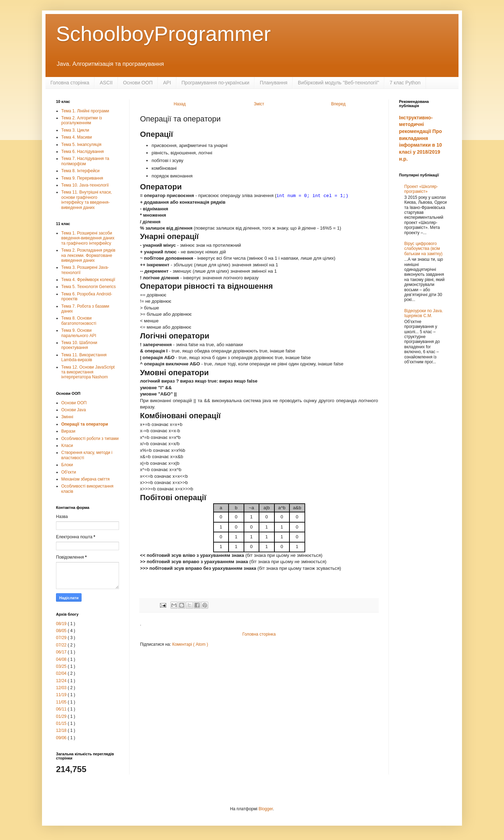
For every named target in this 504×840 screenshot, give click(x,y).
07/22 (62, 645)
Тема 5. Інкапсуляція (81, 145)
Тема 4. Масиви (77, 137)
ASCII (106, 83)
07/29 (62, 638)
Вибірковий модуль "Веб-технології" (338, 83)
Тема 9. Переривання (82, 178)
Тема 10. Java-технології (85, 185)
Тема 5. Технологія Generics (89, 287)
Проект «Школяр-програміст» (421, 189)
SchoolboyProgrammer (163, 34)
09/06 (62, 738)
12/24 (62, 681)
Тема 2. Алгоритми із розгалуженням (82, 120)
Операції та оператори (85, 424)
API (167, 83)
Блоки (67, 465)
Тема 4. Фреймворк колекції (88, 280)
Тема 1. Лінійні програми (85, 111)
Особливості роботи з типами (90, 439)
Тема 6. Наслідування (83, 152)
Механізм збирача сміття (85, 479)
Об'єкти (69, 472)
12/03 (62, 688)
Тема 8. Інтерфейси (80, 171)
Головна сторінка (70, 83)
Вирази (68, 431)
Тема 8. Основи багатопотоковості (79, 321)
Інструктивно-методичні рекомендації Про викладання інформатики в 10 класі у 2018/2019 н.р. (421, 138)
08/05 (62, 631)
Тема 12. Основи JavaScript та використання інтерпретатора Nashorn (88, 372)
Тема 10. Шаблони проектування (79, 345)
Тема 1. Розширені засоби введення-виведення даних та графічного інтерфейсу (88, 238)
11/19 (62, 695)
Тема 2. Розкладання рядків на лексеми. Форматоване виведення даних (88, 255)
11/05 (62, 702)
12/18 (62, 730)
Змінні (67, 417)
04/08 (62, 659)
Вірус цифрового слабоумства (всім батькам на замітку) (423, 249)
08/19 (62, 624)
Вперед (338, 104)
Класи (67, 446)
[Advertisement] (423, 483)
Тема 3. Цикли (75, 130)
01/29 (62, 716)
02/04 (62, 673)
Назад (180, 104)
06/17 (62, 652)
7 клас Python (405, 83)
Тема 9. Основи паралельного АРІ (79, 333)
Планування (274, 83)
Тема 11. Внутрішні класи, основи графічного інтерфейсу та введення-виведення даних (86, 200)
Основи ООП (138, 83)
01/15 (62, 723)
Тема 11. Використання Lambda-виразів (84, 357)
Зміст (259, 104)
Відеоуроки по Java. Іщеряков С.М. (424, 313)
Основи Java (73, 410)
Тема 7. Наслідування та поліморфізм (85, 161)
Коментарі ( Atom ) (190, 644)
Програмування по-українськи (216, 83)
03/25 (62, 666)
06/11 (62, 709)
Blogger (266, 809)
